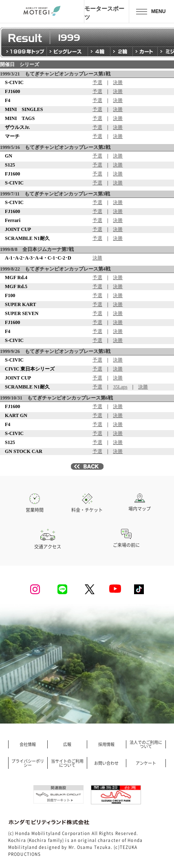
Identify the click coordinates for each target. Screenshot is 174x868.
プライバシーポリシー (28, 763)
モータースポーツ (104, 13)
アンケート (146, 763)
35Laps (120, 387)
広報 (67, 744)
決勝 (118, 82)
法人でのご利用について (146, 744)
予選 (97, 82)
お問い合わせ (106, 763)
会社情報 (28, 744)
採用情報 (106, 744)
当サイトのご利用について (67, 763)
